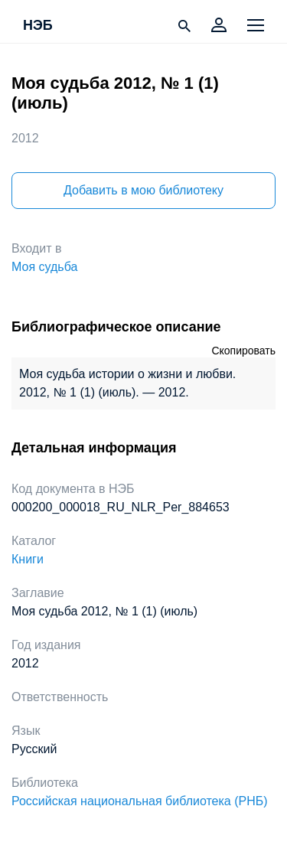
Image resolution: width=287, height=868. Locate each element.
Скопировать (243, 351)
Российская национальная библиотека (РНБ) (140, 801)
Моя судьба (44, 267)
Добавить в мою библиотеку (143, 190)
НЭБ (38, 26)
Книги (28, 559)
